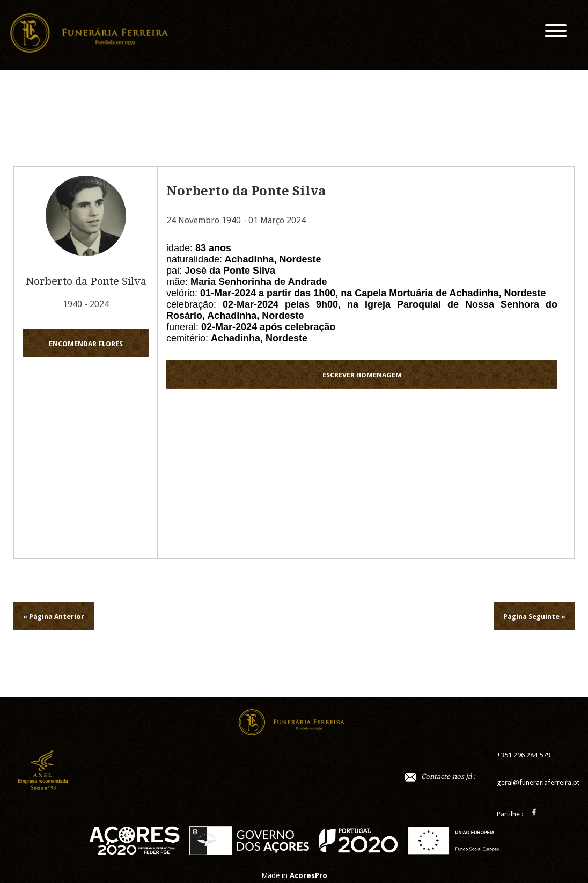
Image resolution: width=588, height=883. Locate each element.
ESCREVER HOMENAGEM (362, 375)
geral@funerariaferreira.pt (538, 782)
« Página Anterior (54, 616)
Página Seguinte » (534, 616)
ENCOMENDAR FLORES (86, 344)
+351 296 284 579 (524, 755)
